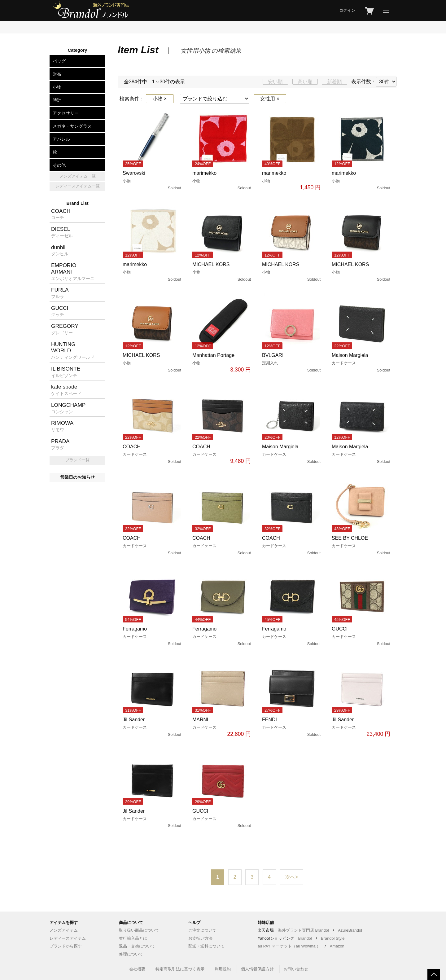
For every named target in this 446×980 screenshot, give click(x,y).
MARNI (222, 727)
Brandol (305, 938)
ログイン (347, 10)
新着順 (334, 82)
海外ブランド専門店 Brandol (303, 930)
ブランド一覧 (77, 460)
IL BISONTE (66, 372)
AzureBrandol (350, 930)
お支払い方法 (200, 938)
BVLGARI (292, 363)
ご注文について (202, 930)
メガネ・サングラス (72, 126)
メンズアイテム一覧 (78, 176)
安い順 (275, 82)
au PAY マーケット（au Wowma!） (289, 946)
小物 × (160, 99)
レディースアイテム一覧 (78, 186)
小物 (57, 87)
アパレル (61, 139)
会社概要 (137, 969)
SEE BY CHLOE (362, 546)
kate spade (66, 390)
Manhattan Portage (222, 363)
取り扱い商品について (139, 930)
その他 (59, 165)
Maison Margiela (362, 363)
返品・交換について (137, 946)
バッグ (59, 61)
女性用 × (270, 99)
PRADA (60, 444)
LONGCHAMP (68, 408)
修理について (131, 954)
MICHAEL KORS (222, 272)
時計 (57, 100)
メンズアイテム (64, 930)
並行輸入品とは (133, 938)
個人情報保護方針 (257, 969)
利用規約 (223, 969)
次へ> (292, 877)
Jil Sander (153, 727)
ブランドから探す (66, 946)
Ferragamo (153, 636)
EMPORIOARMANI (73, 271)
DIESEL (62, 232)
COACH (153, 454)
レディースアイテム (68, 938)
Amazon (337, 946)
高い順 (305, 82)
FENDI (292, 727)
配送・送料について (206, 946)
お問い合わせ (296, 969)
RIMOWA (62, 426)
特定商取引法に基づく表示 (180, 969)
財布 (57, 74)
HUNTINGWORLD (73, 350)
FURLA (60, 293)
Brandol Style (333, 938)
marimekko (222, 181)
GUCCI (362, 636)
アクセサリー (66, 113)
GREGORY (65, 329)
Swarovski (153, 181)
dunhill (60, 250)
